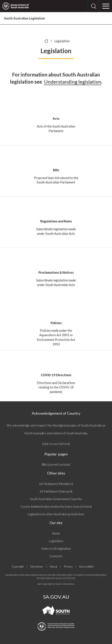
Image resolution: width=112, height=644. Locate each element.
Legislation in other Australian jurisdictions (56, 514)
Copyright (18, 567)
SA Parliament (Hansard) (56, 491)
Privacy (68, 567)
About (54, 567)
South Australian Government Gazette (56, 499)
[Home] (46, 41)
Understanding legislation (73, 82)
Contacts (56, 556)
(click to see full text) (56, 444)
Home (56, 533)
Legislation (56, 541)
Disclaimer (37, 567)
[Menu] (106, 6)
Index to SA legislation (56, 548)
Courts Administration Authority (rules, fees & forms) (56, 506)
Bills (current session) (56, 464)
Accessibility (87, 566)
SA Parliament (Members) (56, 484)
